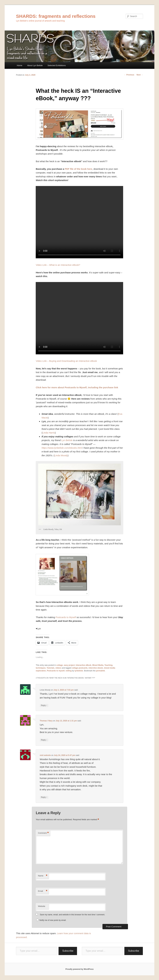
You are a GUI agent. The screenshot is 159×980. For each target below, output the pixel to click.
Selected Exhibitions (57, 65)
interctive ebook (96, 668)
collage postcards (80, 668)
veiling (68, 671)
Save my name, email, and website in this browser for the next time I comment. (72, 915)
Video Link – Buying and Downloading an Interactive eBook (66, 361)
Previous (129, 75)
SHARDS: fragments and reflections (56, 16)
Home (19, 65)
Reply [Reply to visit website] (44, 797)
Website (42, 906)
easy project (69, 665)
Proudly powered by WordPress (79, 969)
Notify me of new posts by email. (53, 920)
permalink (101, 671)
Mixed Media (98, 665)
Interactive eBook (84, 665)
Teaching (109, 665)
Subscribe (68, 951)
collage (60, 665)
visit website (45, 755)
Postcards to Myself (66, 617)
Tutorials (50, 668)
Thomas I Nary (46, 721)
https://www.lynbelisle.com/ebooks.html (62, 448)
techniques (41, 668)
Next (140, 75)
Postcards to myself (56, 671)
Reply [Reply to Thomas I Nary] (44, 740)
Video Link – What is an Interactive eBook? (58, 265)
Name (43, 876)
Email (43, 891)
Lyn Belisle (67, 440)
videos (58, 668)
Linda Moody (61, 455)
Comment (43, 833)
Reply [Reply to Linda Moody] (44, 705)
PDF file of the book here (78, 169)
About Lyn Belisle (35, 65)
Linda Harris (49, 433)
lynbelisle (79, 671)
